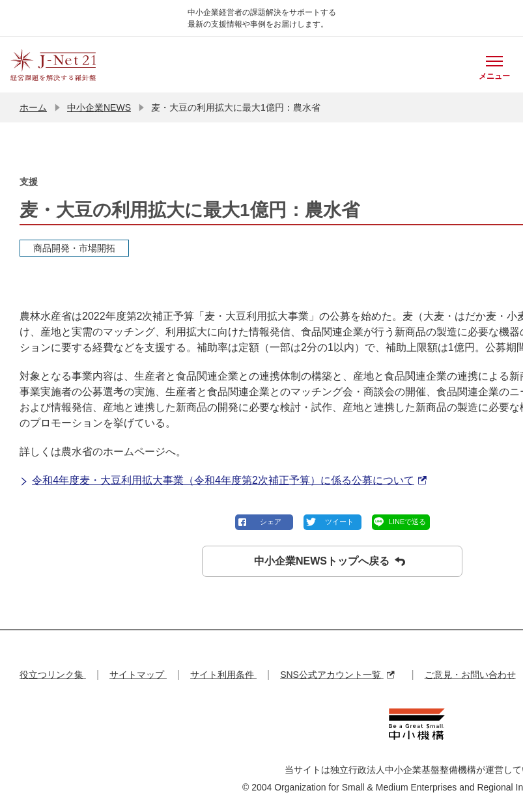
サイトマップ (138, 675)
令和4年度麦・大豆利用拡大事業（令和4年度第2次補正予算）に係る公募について (223, 481)
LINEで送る (407, 522)
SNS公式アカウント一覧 (337, 675)
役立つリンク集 (53, 675)
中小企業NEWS (99, 107)
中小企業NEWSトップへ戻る (330, 561)
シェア (271, 522)
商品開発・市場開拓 (74, 248)
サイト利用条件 (223, 675)
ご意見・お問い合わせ (470, 675)
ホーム (33, 107)
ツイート (339, 522)
